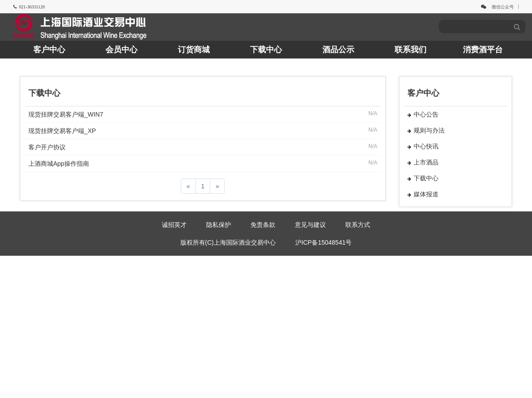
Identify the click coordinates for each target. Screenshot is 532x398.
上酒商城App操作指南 (59, 164)
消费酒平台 (483, 50)
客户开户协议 (47, 147)
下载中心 (266, 50)
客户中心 (49, 50)
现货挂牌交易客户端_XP (62, 131)
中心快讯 (423, 146)
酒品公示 (338, 50)
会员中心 (121, 50)
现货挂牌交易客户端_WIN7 (66, 114)
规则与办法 (426, 130)
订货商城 (194, 50)
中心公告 (423, 114)
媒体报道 (423, 194)
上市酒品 (423, 162)
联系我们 (411, 50)
